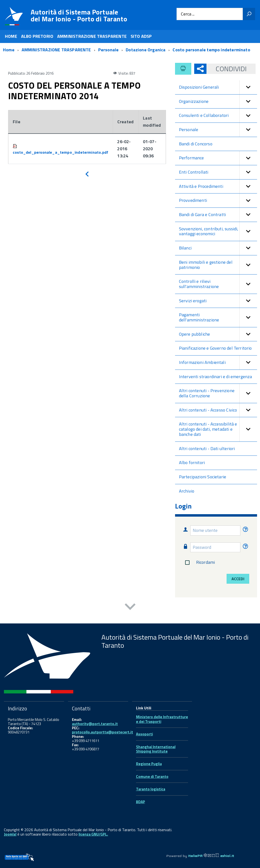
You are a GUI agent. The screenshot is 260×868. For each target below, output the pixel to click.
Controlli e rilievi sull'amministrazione (218, 284)
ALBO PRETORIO (37, 36)
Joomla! (10, 834)
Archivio (187, 491)
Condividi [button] (226, 69)
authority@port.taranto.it (95, 724)
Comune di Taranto (152, 777)
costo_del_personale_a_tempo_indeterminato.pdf (61, 152)
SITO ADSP (141, 36)
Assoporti (144, 734)
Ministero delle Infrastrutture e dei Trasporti (162, 719)
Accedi (238, 579)
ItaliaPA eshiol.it (211, 856)
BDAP (141, 802)
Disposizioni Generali (218, 87)
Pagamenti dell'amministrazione (218, 317)
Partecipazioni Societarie (203, 477)
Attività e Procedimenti (218, 186)
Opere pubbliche (218, 334)
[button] (248, 87)
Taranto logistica (151, 789)
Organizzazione (218, 102)
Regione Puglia (149, 764)
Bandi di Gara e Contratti (218, 215)
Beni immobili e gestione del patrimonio (218, 265)
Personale (218, 130)
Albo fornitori (192, 462)
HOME (11, 36)
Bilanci (218, 248)
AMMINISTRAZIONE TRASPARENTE (92, 36)
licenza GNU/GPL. (93, 834)
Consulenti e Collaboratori (218, 116)
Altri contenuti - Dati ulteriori (207, 448)
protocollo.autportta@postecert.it (103, 732)
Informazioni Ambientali (218, 363)
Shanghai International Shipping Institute (156, 749)
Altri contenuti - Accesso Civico (218, 410)
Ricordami (199, 563)
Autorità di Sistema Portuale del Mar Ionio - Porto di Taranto (79, 15)
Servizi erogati (218, 301)
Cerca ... (188, 14)
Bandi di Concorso (196, 144)
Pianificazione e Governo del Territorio (215, 348)
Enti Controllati (218, 172)
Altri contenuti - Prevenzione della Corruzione (218, 393)
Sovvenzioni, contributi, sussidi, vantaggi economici (218, 231)
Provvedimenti (218, 200)
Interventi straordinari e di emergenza (216, 377)
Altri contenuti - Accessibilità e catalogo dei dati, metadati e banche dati (218, 429)
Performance (218, 158)
